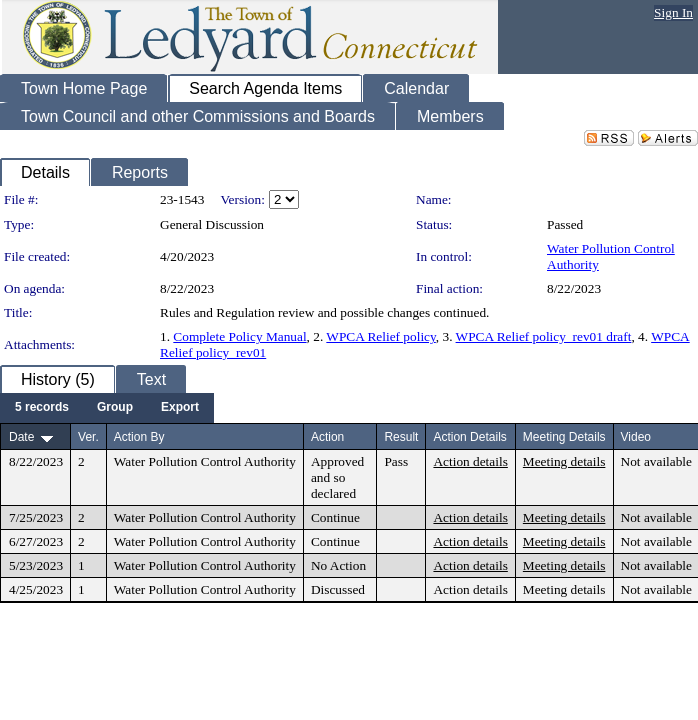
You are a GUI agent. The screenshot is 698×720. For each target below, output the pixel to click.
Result (401, 437)
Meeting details (564, 461)
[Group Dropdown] (115, 408)
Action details (470, 461)
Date (21, 437)
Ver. (88, 437)
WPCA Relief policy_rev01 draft (544, 336)
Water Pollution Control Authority (205, 461)
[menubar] (107, 408)
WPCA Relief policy (380, 336)
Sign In (673, 12)
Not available (656, 461)
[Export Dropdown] (180, 408)
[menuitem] (42, 408)
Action (327, 437)
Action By (139, 437)
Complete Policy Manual (239, 336)
